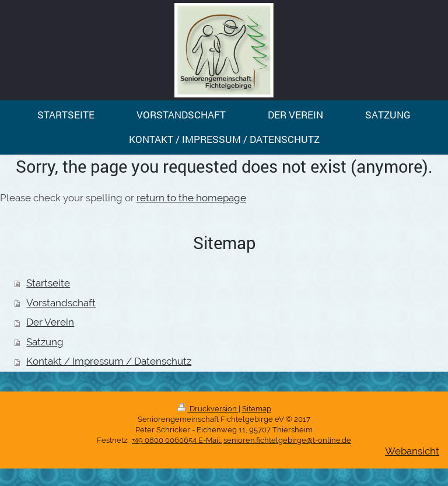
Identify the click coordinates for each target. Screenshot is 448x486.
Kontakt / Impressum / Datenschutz (109, 361)
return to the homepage (191, 198)
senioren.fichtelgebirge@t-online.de (287, 440)
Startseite (48, 283)
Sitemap (257, 409)
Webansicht (412, 451)
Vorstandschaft (61, 303)
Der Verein (50, 322)
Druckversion (208, 409)
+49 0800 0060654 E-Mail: (177, 440)
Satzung (45, 342)
